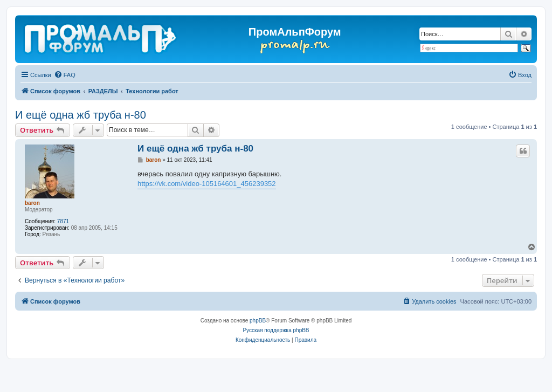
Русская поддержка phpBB (276, 330)
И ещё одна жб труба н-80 (81, 115)
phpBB (258, 321)
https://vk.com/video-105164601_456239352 (207, 184)
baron (32, 203)
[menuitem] (65, 75)
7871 (63, 221)
